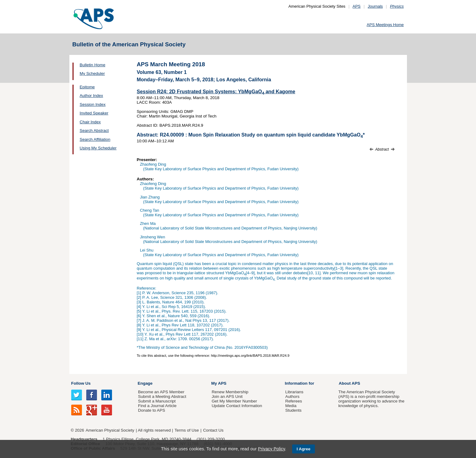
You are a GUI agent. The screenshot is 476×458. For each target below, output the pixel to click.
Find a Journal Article (157, 406)
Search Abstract (94, 131)
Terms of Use (187, 430)
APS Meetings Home (385, 25)
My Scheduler (92, 73)
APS (357, 6)
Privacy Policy (271, 449)
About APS (350, 383)
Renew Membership (230, 392)
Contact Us (213, 430)
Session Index (93, 104)
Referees (294, 401)
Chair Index (90, 122)
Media (291, 406)
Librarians (294, 392)
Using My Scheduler (98, 148)
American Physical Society (110, 430)
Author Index (91, 96)
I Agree (304, 449)
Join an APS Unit (227, 396)
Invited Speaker (94, 113)
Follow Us (81, 383)
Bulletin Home (93, 65)
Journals (375, 6)
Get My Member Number (234, 401)
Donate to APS (152, 410)
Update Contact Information (237, 406)
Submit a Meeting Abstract (162, 396)
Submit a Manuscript (157, 401)
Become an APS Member (161, 392)
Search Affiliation (95, 139)
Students (293, 410)
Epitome (87, 87)
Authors (292, 396)
